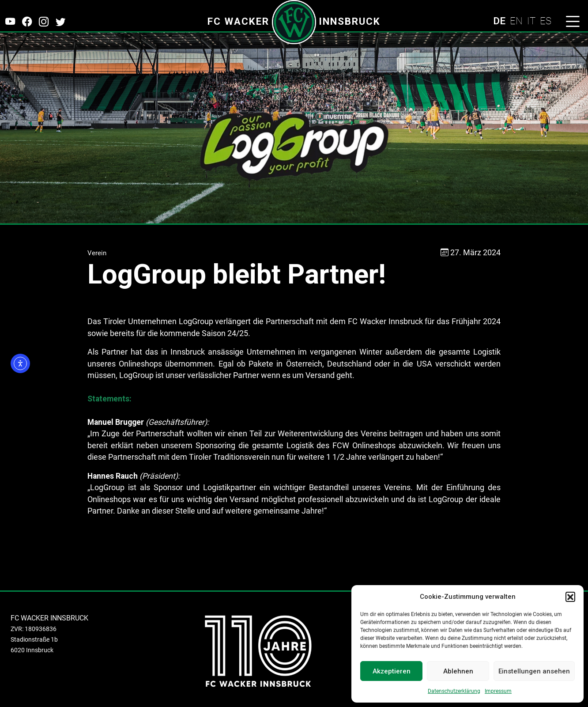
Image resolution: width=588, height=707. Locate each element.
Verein (97, 253)
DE (499, 21)
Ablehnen (458, 671)
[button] (570, 597)
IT (531, 21)
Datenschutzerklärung (454, 691)
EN (516, 21)
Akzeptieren (392, 671)
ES (546, 21)
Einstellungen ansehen (534, 671)
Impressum (498, 691)
